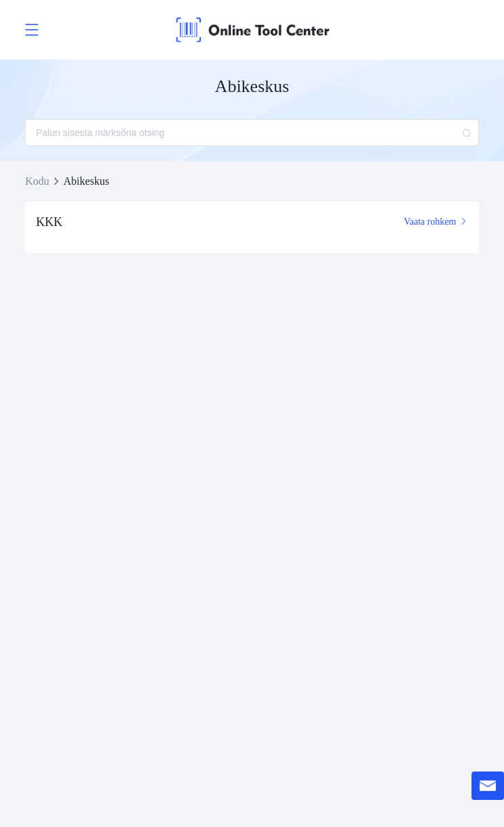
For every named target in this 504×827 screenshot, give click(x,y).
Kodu (37, 181)
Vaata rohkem (436, 222)
